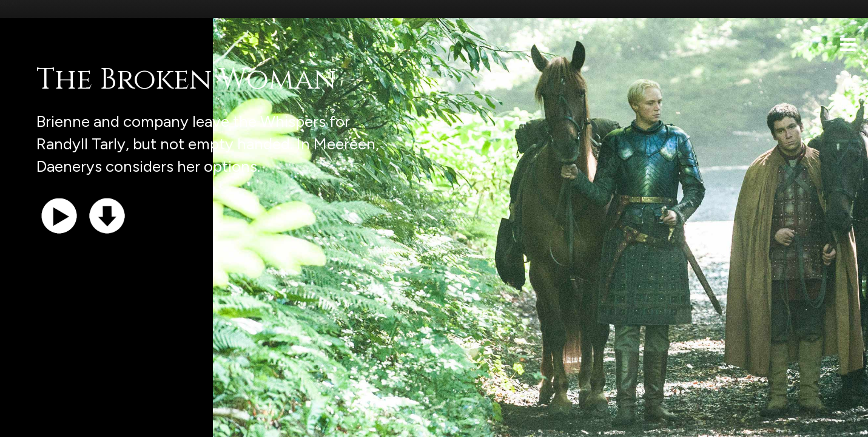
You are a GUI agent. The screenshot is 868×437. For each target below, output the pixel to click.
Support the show (67, 422)
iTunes (163, 422)
